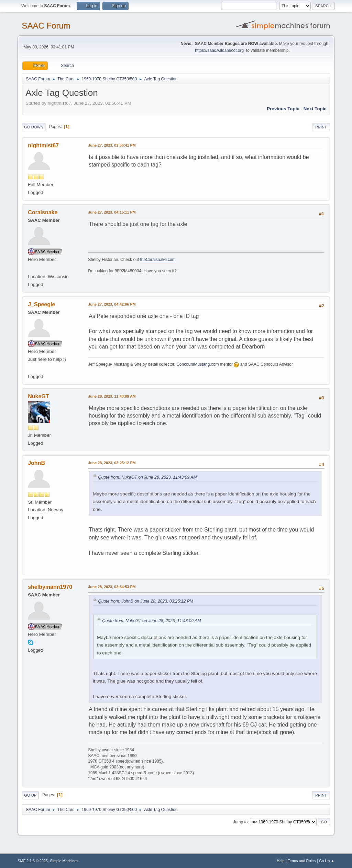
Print (321, 127)
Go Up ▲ (327, 861)
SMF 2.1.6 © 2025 (33, 861)
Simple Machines (64, 861)
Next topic (315, 109)
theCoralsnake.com (158, 260)
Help (280, 861)
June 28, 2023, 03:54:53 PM (112, 587)
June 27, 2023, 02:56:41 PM (112, 145)
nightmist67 (43, 145)
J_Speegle (41, 304)
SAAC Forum (46, 26)
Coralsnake (43, 212)
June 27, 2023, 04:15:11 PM (112, 212)
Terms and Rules (302, 861)
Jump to (240, 822)
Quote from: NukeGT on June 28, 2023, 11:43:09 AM (147, 477)
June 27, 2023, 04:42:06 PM (112, 304)
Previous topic (283, 109)
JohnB (36, 463)
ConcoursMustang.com (197, 364)
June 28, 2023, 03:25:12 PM (112, 463)
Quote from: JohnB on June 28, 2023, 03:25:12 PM (146, 601)
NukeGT (38, 396)
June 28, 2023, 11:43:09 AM (112, 396)
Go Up (30, 795)
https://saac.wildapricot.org (219, 50)
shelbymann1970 (50, 587)
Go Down (34, 127)
